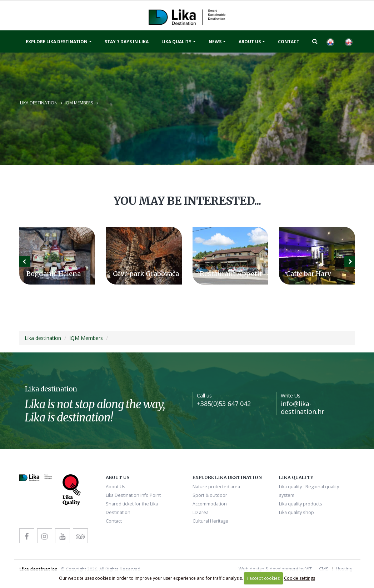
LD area (201, 512)
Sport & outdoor (210, 495)
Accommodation (210, 504)
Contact (289, 42)
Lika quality (176, 42)
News (215, 42)
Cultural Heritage (210, 521)
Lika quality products (301, 504)
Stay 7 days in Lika (127, 42)
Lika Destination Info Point (133, 495)
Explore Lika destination (57, 42)
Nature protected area (216, 487)
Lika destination (39, 103)
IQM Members (79, 103)
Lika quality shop (296, 512)
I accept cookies (263, 578)
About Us (250, 42)
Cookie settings (300, 578)
